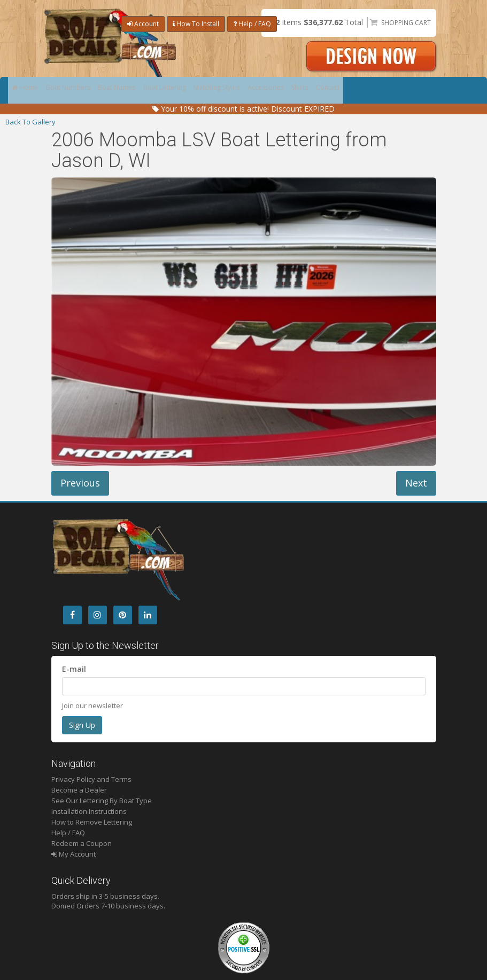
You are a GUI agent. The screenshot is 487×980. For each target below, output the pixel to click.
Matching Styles (245, 90)
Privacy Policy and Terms (91, 779)
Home (28, 90)
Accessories (301, 90)
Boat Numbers (76, 90)
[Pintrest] (123, 615)
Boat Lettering (185, 90)
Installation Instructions (89, 811)
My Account (74, 854)
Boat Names (131, 90)
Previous (80, 483)
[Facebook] (72, 615)
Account (143, 24)
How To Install (196, 24)
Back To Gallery (30, 122)
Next (416, 483)
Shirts (342, 90)
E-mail (74, 669)
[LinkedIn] (148, 615)
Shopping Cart (406, 23)
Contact (375, 90)
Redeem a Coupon (82, 843)
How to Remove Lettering (92, 822)
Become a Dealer (79, 790)
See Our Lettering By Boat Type (102, 801)
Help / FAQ (252, 24)
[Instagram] (98, 615)
